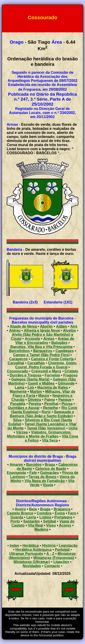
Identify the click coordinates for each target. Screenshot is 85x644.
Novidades (32, 566)
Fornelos (52, 375)
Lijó (31, 387)
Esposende (16, 473)
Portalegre (63, 517)
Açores (65, 525)
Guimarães (50, 473)
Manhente (18, 392)
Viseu (51, 525)
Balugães (59, 343)
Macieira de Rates (53, 387)
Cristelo (71, 371)
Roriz (46, 412)
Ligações (61, 562)
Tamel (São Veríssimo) (46, 428)
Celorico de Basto (51, 469)
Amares (16, 465)
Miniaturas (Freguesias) (54, 558)
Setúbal (50, 521)
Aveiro (20, 509)
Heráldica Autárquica (33, 550)
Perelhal (51, 404)
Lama (19, 387)
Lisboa (45, 517)
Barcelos (34, 465)
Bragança (62, 509)
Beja (33, 509)
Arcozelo (32, 339)
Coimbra (44, 513)
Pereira (35, 404)
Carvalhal (16, 363)
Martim (36, 392)
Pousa (67, 404)
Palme (50, 400)
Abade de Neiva (23, 326)
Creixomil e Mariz (46, 371)
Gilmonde (66, 383)
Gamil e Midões (41, 383)
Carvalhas (36, 363)
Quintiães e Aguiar (24, 408)
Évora (60, 513)
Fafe (33, 473)
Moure (44, 396)
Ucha (73, 428)
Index (15, 546)
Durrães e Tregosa (26, 375)
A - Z (50, 554)
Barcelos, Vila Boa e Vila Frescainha (41, 347)
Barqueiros (43, 351)
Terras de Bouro (42, 477)
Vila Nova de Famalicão (45, 481)
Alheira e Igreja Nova (42, 330)
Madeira (41, 529)
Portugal (62, 550)
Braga (50, 465)
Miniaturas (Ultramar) (32, 562)
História (49, 546)
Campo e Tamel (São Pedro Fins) (41, 355)
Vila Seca (50, 440)
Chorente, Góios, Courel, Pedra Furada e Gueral (46, 365)
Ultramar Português (26, 554)
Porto (15, 521)
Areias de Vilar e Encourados (45, 341)
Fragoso (70, 375)
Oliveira (34, 400)
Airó (74, 326)
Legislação (68, 546)
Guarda (17, 517)
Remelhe (50, 408)
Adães (61, 326)
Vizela (48, 485)
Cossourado (18, 371)
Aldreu (15, 330)
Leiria (31, 517)
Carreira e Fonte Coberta (52, 359)
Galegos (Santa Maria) (30, 379)
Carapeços (19, 359)
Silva (17, 420)
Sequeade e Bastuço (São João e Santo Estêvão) (42, 414)
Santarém (32, 521)
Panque (65, 400)
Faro (72, 513)
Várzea (22, 432)
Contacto (52, 566)
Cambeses (65, 351)
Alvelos (69, 330)
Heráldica (31, 546)
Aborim (46, 326)
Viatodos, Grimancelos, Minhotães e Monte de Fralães (39, 434)
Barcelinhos (19, 351)
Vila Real (35, 525)
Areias (49, 339)
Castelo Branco (20, 513)
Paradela (18, 404)
